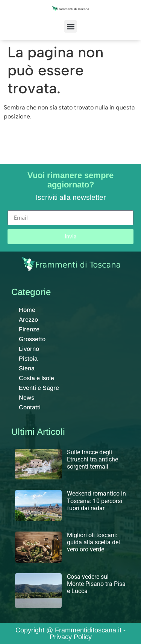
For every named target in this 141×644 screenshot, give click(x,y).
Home (27, 310)
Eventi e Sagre (39, 388)
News (27, 398)
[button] (70, 26)
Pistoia (28, 359)
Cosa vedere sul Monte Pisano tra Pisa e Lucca (96, 584)
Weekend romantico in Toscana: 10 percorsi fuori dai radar (96, 501)
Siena (27, 368)
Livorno (29, 349)
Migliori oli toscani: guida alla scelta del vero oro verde (93, 542)
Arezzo (28, 320)
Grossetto (32, 339)
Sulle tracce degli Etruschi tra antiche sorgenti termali (92, 459)
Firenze (29, 329)
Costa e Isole (36, 378)
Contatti (30, 407)
